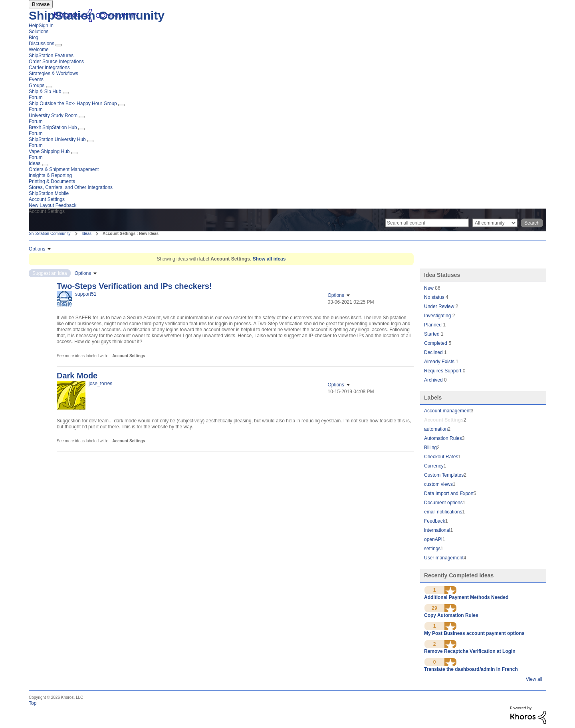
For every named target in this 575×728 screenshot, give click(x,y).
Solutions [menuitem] (39, 32)
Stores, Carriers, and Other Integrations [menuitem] (71, 187)
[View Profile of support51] (86, 294)
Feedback (435, 521)
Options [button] (37, 249)
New (429, 288)
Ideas (87, 234)
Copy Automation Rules (451, 615)
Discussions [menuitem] (42, 44)
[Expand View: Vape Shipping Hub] (74, 153)
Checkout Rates (441, 457)
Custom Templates (444, 475)
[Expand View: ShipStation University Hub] (90, 141)
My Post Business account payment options (474, 633)
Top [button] (33, 703)
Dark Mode (77, 376)
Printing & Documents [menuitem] (52, 181)
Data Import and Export (449, 493)
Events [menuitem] (36, 80)
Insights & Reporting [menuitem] (50, 175)
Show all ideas (269, 259)
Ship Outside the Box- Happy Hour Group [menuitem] (73, 103)
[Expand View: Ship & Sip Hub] (66, 93)
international (437, 530)
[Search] (427, 223)
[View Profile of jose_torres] (100, 384)
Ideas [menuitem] (35, 163)
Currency (434, 466)
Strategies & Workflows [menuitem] (54, 74)
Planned (433, 325)
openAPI (433, 539)
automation (436, 429)
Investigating (438, 316)
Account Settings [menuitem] (47, 199)
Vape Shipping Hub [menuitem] (49, 151)
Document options (443, 503)
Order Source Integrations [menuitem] (56, 62)
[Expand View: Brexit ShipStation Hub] (81, 129)
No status (435, 297)
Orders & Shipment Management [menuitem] (64, 169)
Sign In (46, 26)
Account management (447, 411)
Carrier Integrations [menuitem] (49, 68)
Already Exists (440, 362)
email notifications (443, 512)
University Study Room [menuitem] (53, 115)
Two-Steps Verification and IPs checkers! (134, 286)
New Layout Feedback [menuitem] (53, 205)
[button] (450, 590)
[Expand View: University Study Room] (82, 117)
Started (432, 334)
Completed (436, 343)
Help (34, 26)
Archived (434, 380)
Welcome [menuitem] (39, 50)
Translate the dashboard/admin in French (471, 669)
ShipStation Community (97, 15)
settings (432, 549)
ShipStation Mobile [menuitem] (49, 193)
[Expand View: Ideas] (45, 165)
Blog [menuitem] (34, 38)
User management (444, 558)
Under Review (440, 306)
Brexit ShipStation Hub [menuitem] (53, 127)
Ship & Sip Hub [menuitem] (45, 91)
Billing (430, 448)
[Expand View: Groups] (49, 87)
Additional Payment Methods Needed (466, 597)
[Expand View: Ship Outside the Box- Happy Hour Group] (121, 105)
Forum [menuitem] (36, 97)
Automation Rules (443, 438)
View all (534, 679)
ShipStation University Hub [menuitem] (57, 139)
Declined (434, 352)
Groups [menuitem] (37, 86)
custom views (438, 484)
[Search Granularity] (495, 223)
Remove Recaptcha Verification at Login (470, 651)
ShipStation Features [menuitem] (51, 56)
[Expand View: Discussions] (59, 45)
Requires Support (443, 371)
